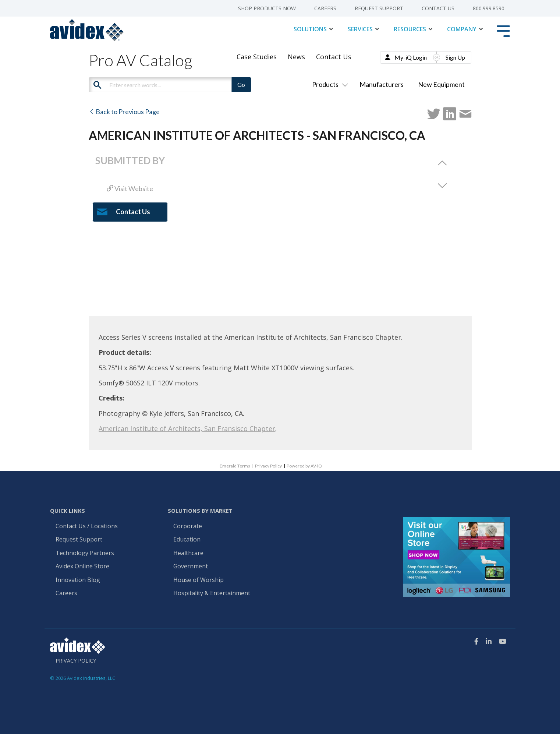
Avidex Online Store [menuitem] (82, 567)
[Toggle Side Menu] (503, 30)
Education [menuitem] (187, 540)
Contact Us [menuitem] (438, 8)
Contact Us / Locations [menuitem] (87, 526)
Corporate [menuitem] (188, 526)
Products (329, 84)
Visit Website (130, 188)
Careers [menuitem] (325, 8)
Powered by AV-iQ (304, 466)
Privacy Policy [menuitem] (76, 661)
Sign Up (455, 57)
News (296, 57)
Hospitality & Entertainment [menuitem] (212, 593)
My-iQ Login (411, 57)
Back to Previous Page (124, 112)
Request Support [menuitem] (379, 8)
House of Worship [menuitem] (199, 580)
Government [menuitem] (191, 567)
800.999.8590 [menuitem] (489, 8)
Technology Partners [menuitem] (85, 553)
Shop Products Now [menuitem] (267, 8)
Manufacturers (382, 84)
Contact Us (334, 57)
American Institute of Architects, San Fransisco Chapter (187, 428)
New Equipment (441, 84)
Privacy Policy (268, 466)
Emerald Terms (235, 466)
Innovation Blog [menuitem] (78, 580)
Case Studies (257, 57)
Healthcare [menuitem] (188, 553)
